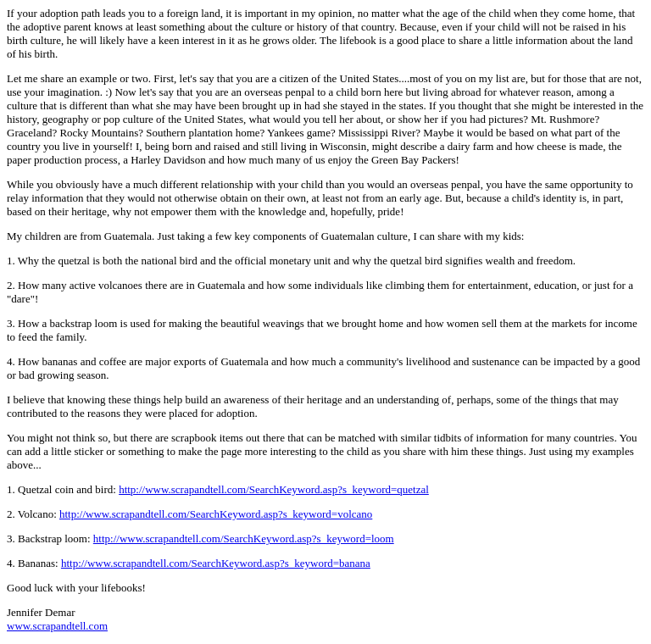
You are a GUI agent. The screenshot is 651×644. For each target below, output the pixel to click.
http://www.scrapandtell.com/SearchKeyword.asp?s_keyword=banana (216, 563)
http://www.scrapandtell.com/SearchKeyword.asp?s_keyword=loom (244, 539)
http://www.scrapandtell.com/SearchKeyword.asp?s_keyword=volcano (216, 514)
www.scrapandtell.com (57, 626)
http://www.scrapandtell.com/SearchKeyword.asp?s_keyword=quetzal (274, 489)
